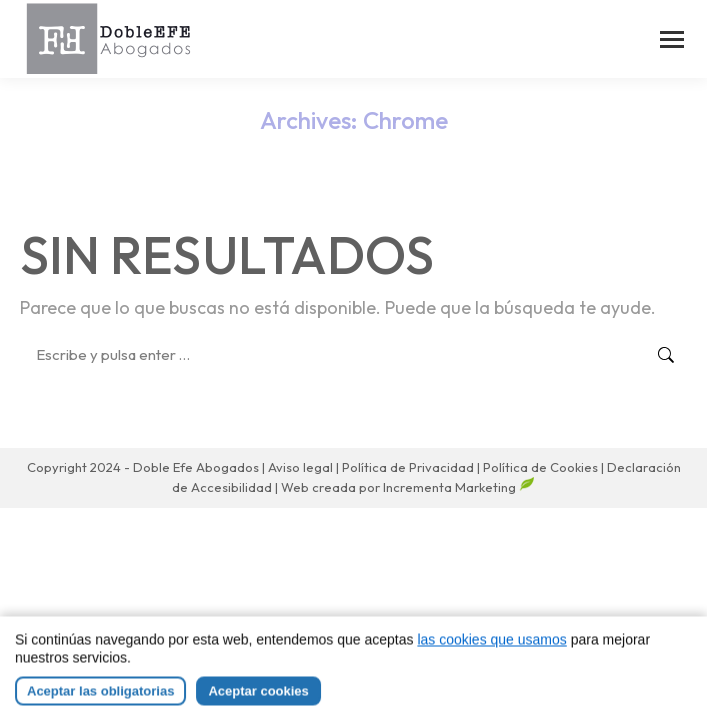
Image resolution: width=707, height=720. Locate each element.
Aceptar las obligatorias (100, 703)
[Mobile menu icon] (672, 39)
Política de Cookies (540, 467)
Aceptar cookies (258, 703)
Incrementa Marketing (459, 487)
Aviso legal (302, 467)
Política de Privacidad (409, 467)
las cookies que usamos (491, 652)
